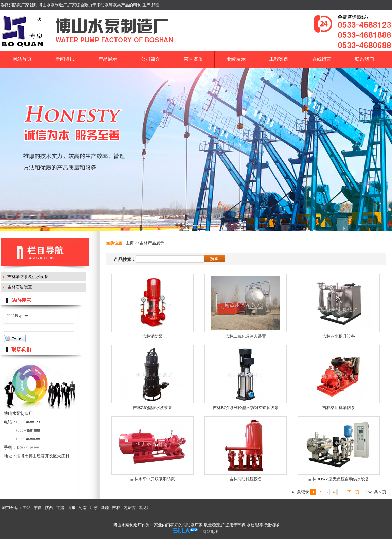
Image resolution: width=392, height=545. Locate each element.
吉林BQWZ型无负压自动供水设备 (338, 479)
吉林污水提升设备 (339, 336)
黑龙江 (145, 508)
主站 (26, 508)
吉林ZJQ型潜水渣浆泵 (153, 408)
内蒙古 (129, 508)
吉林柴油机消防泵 (339, 408)
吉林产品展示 (152, 243)
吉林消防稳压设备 (246, 479)
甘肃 (60, 508)
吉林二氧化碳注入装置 (246, 336)
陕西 (49, 508)
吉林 (116, 508)
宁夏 (38, 508)
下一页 (353, 492)
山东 (71, 508)
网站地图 (211, 532)
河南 (83, 508)
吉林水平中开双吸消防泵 (153, 479)
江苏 (94, 508)
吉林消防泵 (153, 336)
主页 (130, 243)
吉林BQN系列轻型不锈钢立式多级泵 (245, 408)
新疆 (105, 508)
